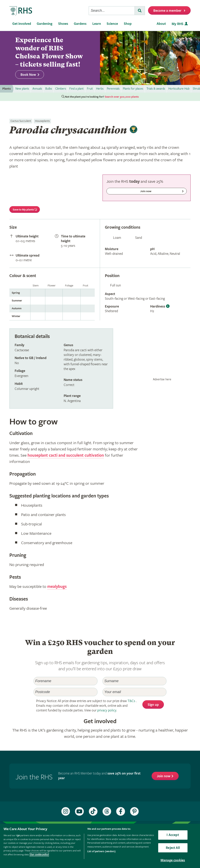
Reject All (173, 848)
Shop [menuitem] (128, 24)
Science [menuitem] (112, 24)
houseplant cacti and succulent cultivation (66, 455)
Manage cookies (173, 860)
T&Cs (131, 701)
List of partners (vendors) (101, 852)
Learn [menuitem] (97, 24)
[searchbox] (112, 11)
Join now (164, 776)
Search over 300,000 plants (122, 97)
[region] (100, 846)
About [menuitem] (161, 24)
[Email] (134, 692)
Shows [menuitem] (63, 24)
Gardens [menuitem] (80, 24)
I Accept (173, 835)
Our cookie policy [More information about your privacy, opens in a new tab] (39, 855)
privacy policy (107, 710)
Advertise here (162, 379)
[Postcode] (66, 692)
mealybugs (57, 587)
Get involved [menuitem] (22, 24)
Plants (7, 89)
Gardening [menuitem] (45, 24)
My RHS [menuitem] (178, 24)
